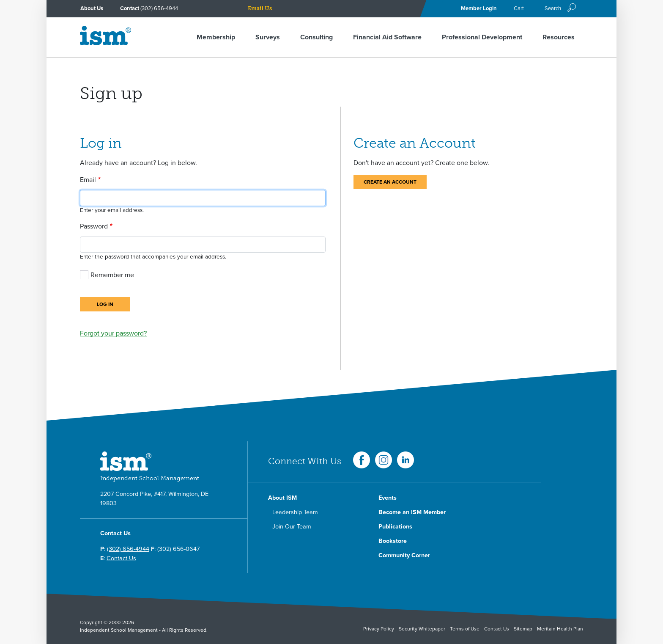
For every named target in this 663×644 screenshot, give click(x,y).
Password (94, 226)
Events (388, 498)
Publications (395, 527)
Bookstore (393, 541)
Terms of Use (465, 629)
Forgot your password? (113, 333)
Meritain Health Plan (560, 629)
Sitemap (523, 629)
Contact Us (121, 558)
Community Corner (404, 555)
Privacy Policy (379, 629)
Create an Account (390, 182)
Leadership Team (295, 512)
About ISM (282, 498)
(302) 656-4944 (159, 8)
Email (88, 180)
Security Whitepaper (422, 629)
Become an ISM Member (412, 512)
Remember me (112, 275)
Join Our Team (292, 527)
